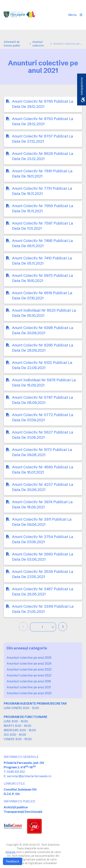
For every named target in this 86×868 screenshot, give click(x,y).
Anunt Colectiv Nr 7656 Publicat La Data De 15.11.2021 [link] (43, 208)
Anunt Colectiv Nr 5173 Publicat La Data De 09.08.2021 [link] (42, 452)
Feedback (13, 861)
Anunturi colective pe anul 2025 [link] (29, 658)
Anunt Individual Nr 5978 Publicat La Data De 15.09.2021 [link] (44, 382)
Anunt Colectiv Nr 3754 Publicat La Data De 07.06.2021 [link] (43, 539)
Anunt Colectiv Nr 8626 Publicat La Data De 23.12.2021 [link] (43, 156)
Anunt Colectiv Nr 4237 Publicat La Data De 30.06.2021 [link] (43, 487)
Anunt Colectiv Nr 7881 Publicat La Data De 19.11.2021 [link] (42, 174)
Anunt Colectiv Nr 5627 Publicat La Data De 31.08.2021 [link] (43, 435)
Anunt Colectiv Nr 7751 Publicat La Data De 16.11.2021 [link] (42, 191)
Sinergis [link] (11, 852)
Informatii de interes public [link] (12, 44)
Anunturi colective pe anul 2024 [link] (29, 663)
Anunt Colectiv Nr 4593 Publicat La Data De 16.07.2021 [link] (43, 470)
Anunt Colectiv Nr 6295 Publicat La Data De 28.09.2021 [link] (43, 348)
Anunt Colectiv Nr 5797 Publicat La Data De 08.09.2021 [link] (43, 400)
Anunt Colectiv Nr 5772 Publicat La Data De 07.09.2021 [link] (43, 417)
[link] (20, 15)
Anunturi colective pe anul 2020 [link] (29, 693)
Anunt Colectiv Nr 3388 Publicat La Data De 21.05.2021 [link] (43, 609)
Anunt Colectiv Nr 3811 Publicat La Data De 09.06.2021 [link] (42, 522)
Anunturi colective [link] (38, 44)
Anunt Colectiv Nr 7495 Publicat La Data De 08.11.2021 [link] (42, 243)
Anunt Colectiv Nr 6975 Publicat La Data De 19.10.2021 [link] (43, 278)
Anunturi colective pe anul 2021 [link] (29, 687)
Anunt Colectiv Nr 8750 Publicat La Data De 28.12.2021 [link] (43, 121)
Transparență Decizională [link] (23, 812)
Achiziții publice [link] (16, 807)
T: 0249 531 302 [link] (14, 772)
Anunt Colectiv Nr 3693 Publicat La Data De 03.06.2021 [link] (43, 557)
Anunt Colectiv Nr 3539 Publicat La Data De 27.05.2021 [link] (43, 574)
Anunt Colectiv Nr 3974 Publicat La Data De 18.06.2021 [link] (42, 504)
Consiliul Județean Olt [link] (20, 789)
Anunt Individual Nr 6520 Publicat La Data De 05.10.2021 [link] (44, 313)
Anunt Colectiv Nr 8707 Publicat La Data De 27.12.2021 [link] (43, 139)
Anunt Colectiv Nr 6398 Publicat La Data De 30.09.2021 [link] (43, 330)
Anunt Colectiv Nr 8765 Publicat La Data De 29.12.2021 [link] (43, 104)
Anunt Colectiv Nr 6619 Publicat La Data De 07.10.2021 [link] (42, 295)
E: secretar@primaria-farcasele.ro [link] (28, 776)
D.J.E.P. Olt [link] (12, 794)
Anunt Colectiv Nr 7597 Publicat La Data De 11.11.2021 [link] (43, 226)
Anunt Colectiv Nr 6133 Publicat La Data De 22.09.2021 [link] (42, 365)
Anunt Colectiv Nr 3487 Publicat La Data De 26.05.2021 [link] (43, 591)
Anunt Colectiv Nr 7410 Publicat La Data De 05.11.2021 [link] (42, 261)
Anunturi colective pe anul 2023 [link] (29, 669)
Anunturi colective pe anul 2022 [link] (29, 675)
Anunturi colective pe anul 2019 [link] (29, 681)
